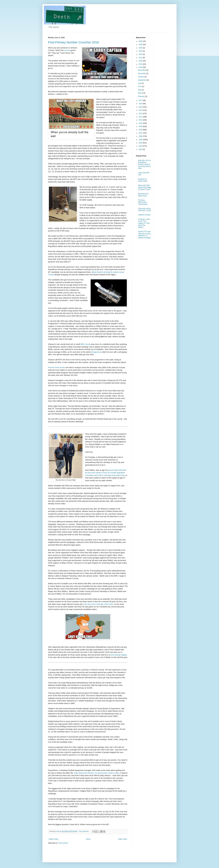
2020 (141, 61)
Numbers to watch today (143, 180)
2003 (141, 146)
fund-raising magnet (119, 655)
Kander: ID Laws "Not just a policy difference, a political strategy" (144, 235)
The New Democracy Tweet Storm (143, 202)
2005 (141, 140)
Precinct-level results (57, 367)
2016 (141, 104)
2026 (141, 41)
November (142, 74)
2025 (141, 44)
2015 (141, 107)
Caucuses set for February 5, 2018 (144, 210)
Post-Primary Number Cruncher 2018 (73, 42)
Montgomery (96, 352)
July (140, 83)
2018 (141, 67)
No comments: (84, 831)
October (141, 77)
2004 (141, 143)
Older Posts (123, 839)
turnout (67, 50)
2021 (141, 58)
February (142, 96)
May (140, 90)
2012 (141, 117)
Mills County (85, 344)
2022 (141, 54)
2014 (141, 110)
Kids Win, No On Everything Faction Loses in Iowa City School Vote (144, 164)
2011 (141, 120)
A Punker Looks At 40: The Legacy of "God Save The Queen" (144, 223)
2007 (141, 133)
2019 (141, 64)
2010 (141, 123)
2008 (141, 130)
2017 (141, 100)
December (142, 70)
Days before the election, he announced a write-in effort (97, 773)
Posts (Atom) (63, 843)
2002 (141, 149)
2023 (141, 51)
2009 (141, 127)
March (141, 93)
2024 (141, 48)
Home (88, 839)
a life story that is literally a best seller (98, 604)
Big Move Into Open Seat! (143, 195)
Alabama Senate (144, 215)
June (140, 86)
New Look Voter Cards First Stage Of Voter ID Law (145, 187)
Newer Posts (53, 839)
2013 (141, 114)
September (142, 80)
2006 (141, 136)
